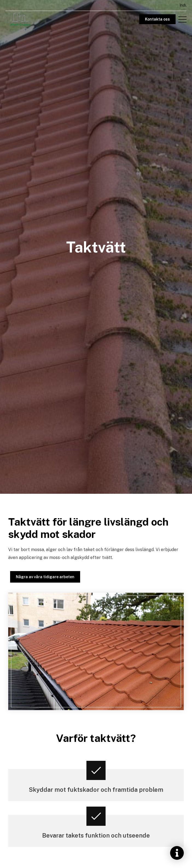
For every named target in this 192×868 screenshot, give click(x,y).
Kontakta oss (157, 19)
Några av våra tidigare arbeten (45, 577)
